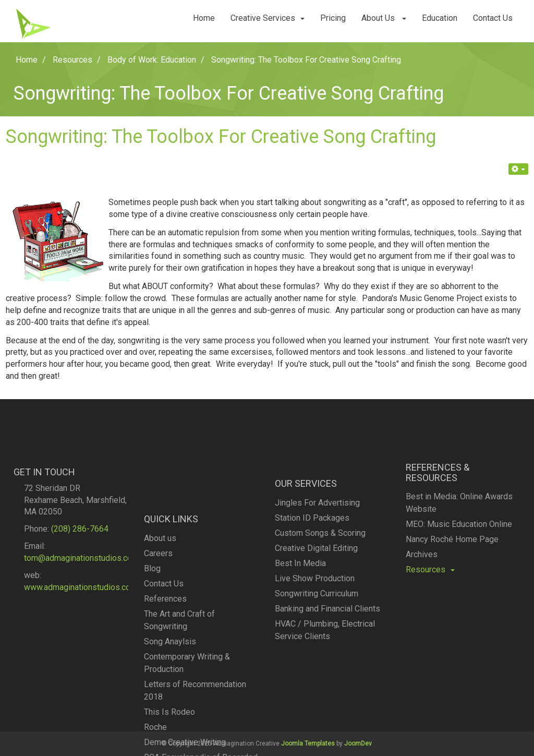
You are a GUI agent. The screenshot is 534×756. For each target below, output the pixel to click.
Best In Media (300, 597)
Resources (430, 593)
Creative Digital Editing (316, 581)
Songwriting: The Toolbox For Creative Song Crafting (221, 137)
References (165, 656)
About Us (384, 18)
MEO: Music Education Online (459, 548)
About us (160, 595)
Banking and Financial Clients (327, 642)
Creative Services (268, 18)
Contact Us (493, 18)
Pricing (333, 18)
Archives (422, 578)
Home (204, 18)
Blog (152, 625)
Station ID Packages (312, 551)
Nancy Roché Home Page (452, 563)
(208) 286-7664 (80, 556)
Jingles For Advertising (317, 536)
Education (440, 18)
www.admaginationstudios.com (81, 614)
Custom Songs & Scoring (320, 566)
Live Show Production (315, 612)
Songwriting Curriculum (317, 627)
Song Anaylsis (170, 698)
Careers (158, 610)
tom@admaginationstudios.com (81, 585)
